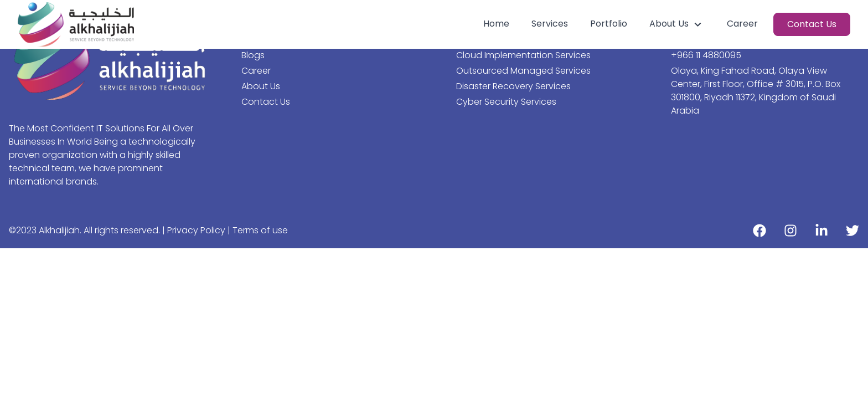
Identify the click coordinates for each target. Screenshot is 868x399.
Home (496, 24)
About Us (677, 24)
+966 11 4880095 (706, 55)
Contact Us (812, 24)
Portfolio (609, 24)
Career (742, 24)
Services (550, 24)
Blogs (253, 55)
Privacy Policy (197, 230)
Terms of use (260, 230)
